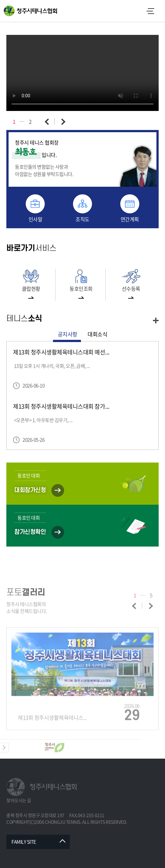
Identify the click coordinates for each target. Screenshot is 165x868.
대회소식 (97, 334)
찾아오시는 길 (19, 800)
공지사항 (68, 334)
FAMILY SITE (24, 842)
